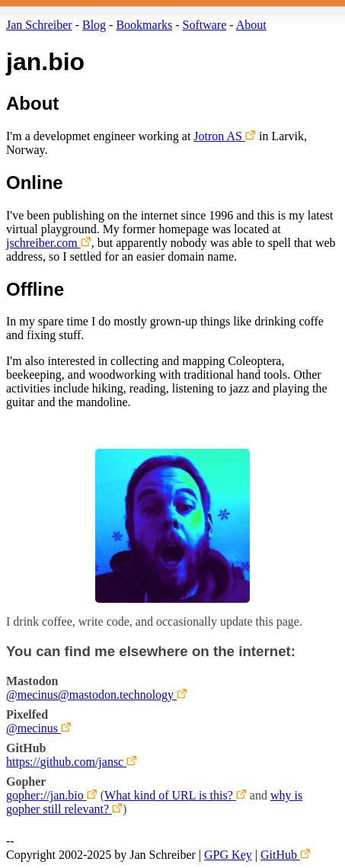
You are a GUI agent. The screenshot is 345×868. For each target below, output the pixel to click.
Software (205, 25)
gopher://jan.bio (45, 795)
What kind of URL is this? (169, 795)
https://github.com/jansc (65, 762)
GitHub (279, 855)
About (251, 25)
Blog (94, 25)
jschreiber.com (42, 243)
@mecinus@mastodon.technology (90, 695)
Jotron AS (218, 136)
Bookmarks (144, 25)
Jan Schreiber (39, 25)
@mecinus (32, 728)
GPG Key (228, 855)
